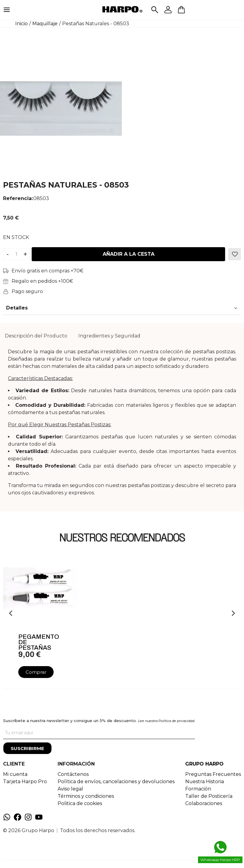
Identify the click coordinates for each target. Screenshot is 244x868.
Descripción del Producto (36, 336)
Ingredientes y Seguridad (109, 336)
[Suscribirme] (27, 748)
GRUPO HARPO (204, 764)
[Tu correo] (99, 733)
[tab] (36, 336)
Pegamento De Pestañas (39, 642)
